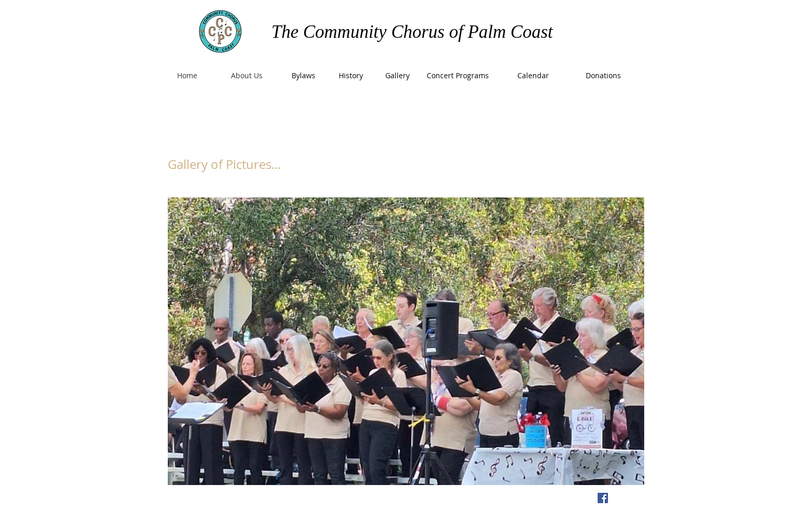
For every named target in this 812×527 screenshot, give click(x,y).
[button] (406, 341)
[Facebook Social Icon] (603, 498)
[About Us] (247, 76)
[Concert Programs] (458, 76)
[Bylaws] (303, 76)
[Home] (187, 76)
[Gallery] (397, 76)
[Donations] (603, 76)
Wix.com (358, 500)
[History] (351, 76)
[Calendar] (533, 76)
